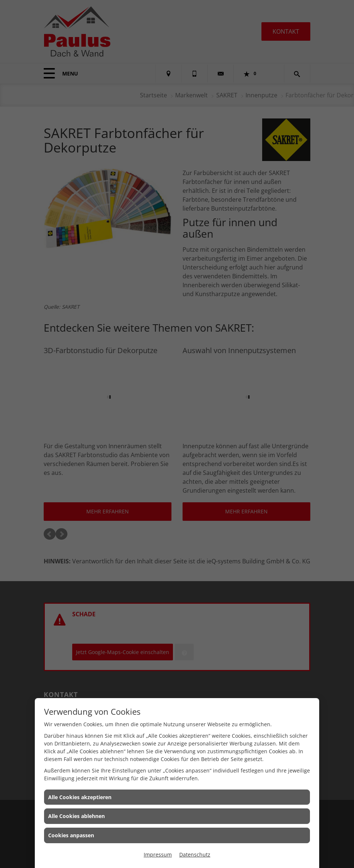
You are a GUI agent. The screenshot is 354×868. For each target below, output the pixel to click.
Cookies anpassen (71, 835)
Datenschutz (195, 854)
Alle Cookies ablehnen (76, 816)
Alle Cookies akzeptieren (80, 797)
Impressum (158, 854)
